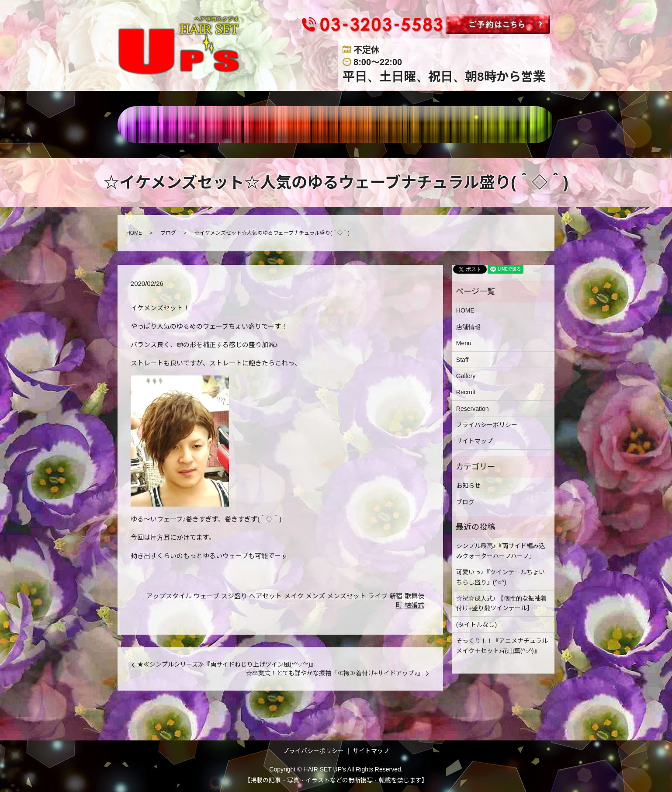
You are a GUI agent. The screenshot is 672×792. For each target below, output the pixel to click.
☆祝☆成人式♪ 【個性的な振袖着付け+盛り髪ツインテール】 (501, 603)
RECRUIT (434, 125)
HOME (191, 125)
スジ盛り (234, 596)
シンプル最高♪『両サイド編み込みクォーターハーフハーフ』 (501, 551)
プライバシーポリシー (487, 425)
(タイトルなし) (476, 625)
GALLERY (377, 125)
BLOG (482, 125)
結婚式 (414, 605)
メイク (294, 596)
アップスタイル (169, 596)
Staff (462, 360)
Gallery (466, 376)
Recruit (466, 392)
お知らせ (468, 486)
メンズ (315, 596)
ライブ (378, 596)
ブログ (168, 233)
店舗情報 (237, 125)
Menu (464, 343)
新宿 (396, 596)
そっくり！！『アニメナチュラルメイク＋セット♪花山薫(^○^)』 (502, 646)
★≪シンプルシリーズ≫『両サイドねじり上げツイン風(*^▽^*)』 (227, 664)
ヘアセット (265, 596)
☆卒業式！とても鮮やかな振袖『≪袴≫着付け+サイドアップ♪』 (335, 673)
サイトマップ (475, 441)
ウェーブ (206, 596)
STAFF (326, 125)
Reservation (473, 409)
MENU (283, 125)
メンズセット (346, 596)
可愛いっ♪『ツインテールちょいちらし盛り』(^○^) (501, 577)
